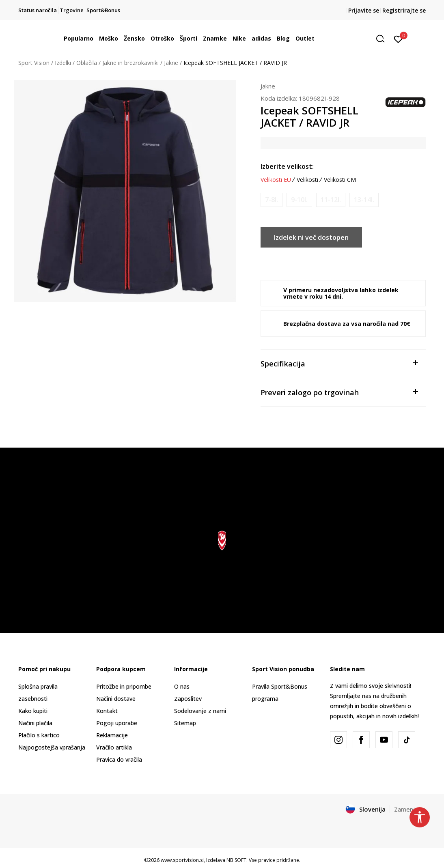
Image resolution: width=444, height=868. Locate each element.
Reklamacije (112, 735)
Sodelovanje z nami (200, 711)
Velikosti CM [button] (340, 180)
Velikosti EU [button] (276, 180)
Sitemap (185, 723)
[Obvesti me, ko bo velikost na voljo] (272, 200)
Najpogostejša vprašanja (52, 747)
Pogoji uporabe (117, 723)
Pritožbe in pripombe (124, 686)
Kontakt (107, 711)
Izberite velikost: (287, 166)
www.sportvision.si (182, 860)
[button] (383, 39)
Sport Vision (34, 63)
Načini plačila (35, 723)
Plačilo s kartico (39, 735)
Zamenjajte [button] (410, 809)
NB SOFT (236, 860)
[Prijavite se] (398, 39)
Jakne (171, 63)
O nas (182, 686)
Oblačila (87, 63)
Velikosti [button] (307, 180)
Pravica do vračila (119, 759)
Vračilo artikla (114, 747)
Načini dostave (116, 699)
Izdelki (63, 63)
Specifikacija (339, 363)
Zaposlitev (188, 699)
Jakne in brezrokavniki (130, 63)
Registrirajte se (404, 10)
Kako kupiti (33, 711)
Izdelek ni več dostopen (311, 237)
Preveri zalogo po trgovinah (339, 392)
